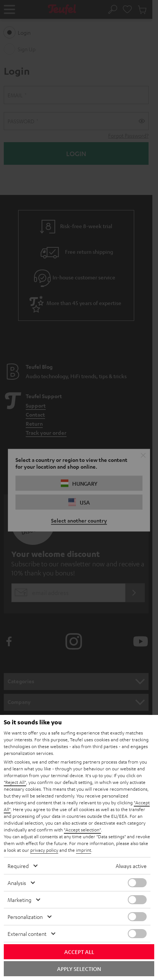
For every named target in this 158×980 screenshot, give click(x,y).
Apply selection (79, 969)
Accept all (79, 952)
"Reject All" (15, 782)
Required (18, 866)
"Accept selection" (82, 830)
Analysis (17, 883)
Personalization (25, 917)
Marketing (19, 900)
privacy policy (44, 850)
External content (27, 934)
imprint (84, 850)
